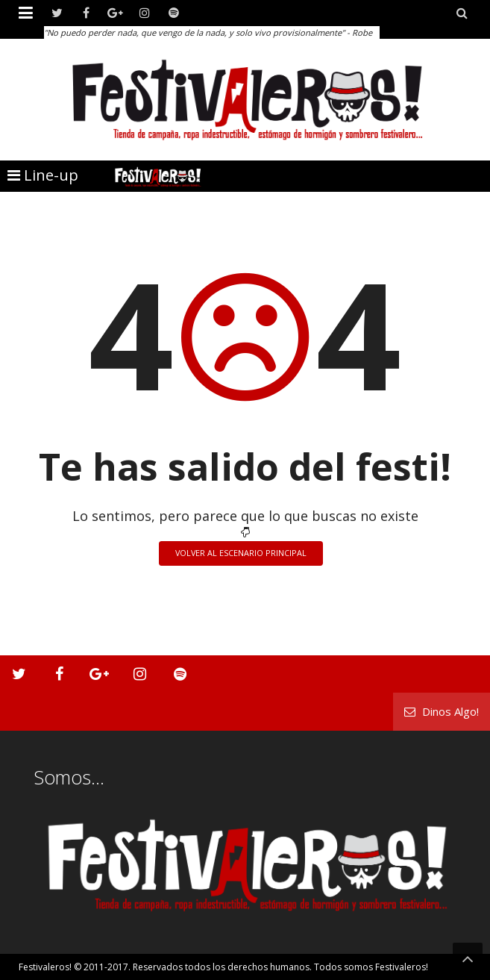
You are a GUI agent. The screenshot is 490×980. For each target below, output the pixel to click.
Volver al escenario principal (241, 553)
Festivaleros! (45, 967)
